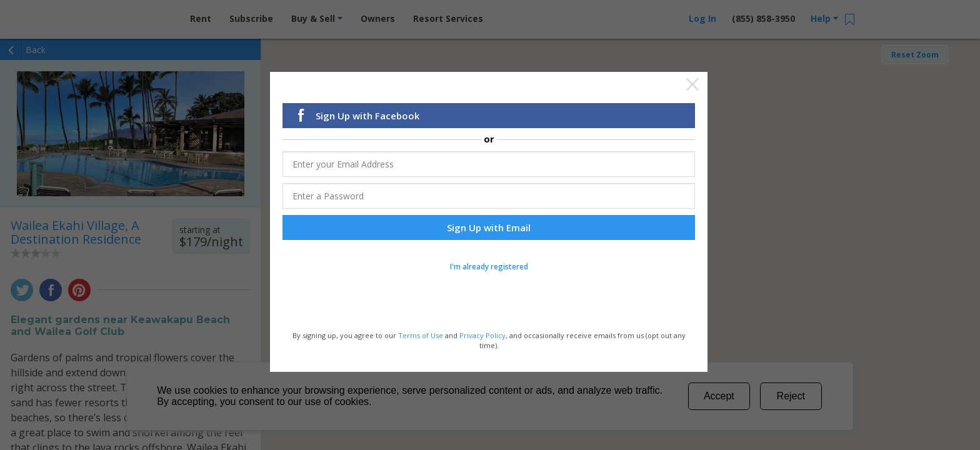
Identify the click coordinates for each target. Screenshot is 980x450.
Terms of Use (421, 338)
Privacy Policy (482, 338)
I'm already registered (489, 270)
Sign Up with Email (489, 231)
